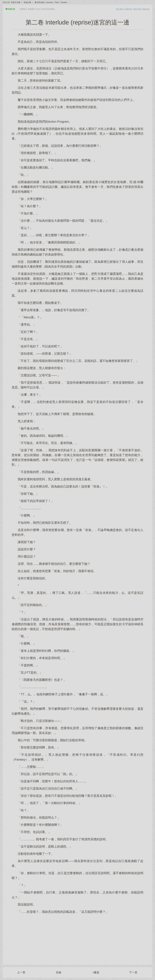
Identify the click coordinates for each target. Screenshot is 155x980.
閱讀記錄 (146, 9)
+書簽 (96, 972)
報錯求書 (137, 9)
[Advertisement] (77, 938)
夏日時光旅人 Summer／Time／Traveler (51, 2)
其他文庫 (27, 2)
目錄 (59, 972)
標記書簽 (120, 9)
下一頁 (133, 972)
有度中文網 (16, 2)
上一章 (21, 972)
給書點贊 (128, 9)
